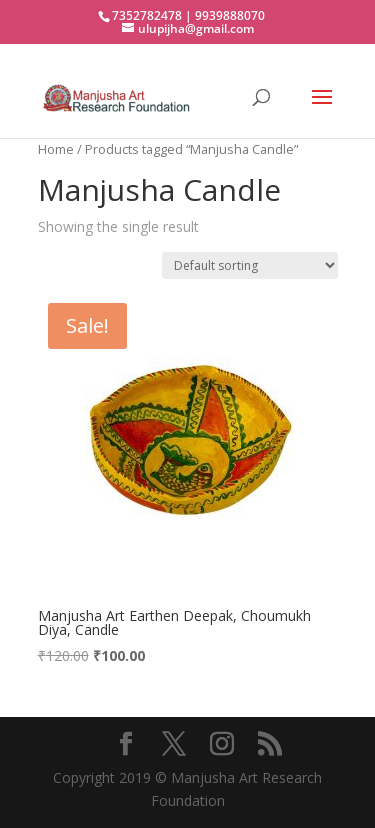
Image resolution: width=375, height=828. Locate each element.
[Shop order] (250, 265)
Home (56, 149)
